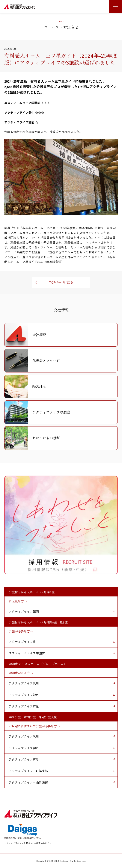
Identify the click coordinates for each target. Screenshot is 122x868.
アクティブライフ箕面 (24, 612)
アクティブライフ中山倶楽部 (28, 782)
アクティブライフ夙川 (24, 683)
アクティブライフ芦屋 (24, 706)
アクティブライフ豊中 (24, 642)
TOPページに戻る (61, 282)
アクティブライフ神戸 (24, 695)
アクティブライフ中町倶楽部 (28, 771)
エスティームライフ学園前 (27, 653)
